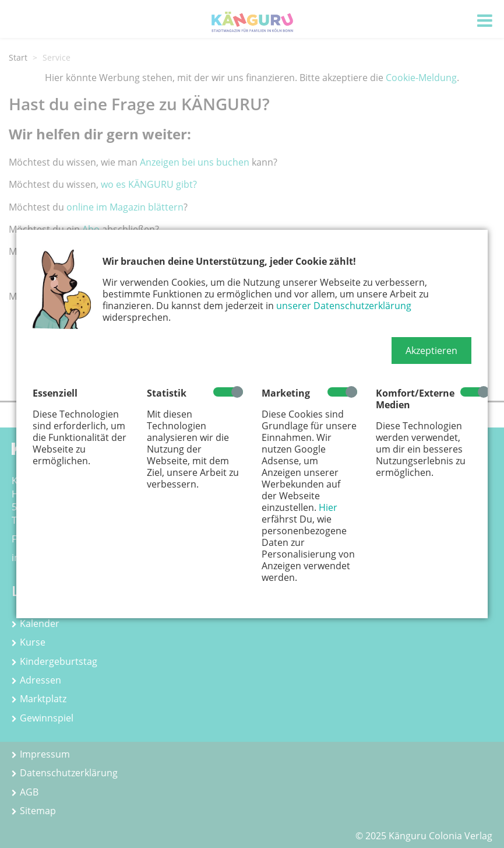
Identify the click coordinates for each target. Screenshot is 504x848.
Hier (328, 507)
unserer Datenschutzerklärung (344, 306)
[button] (431, 351)
